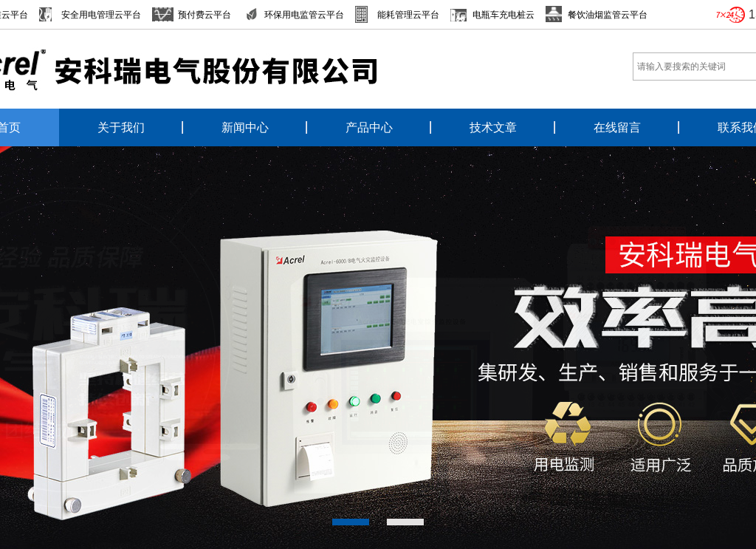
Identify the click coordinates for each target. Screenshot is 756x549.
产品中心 (369, 127)
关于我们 (121, 127)
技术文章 (493, 127)
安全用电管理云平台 (101, 15)
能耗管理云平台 (408, 15)
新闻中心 (245, 127)
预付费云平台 (205, 15)
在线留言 (617, 127)
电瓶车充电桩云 (504, 15)
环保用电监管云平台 (304, 15)
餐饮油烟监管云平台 (608, 15)
